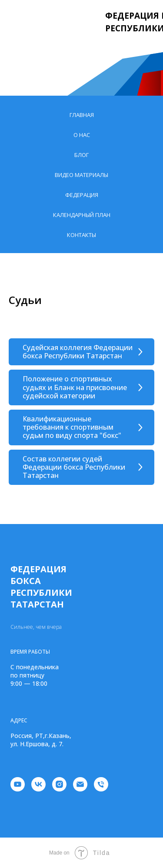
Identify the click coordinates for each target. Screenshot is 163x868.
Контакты (81, 235)
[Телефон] (101, 784)
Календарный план (82, 215)
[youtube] (18, 784)
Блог (81, 155)
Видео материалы (81, 175)
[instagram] (59, 784)
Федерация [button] (82, 195)
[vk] (38, 784)
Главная (82, 115)
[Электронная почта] (80, 784)
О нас (82, 135)
